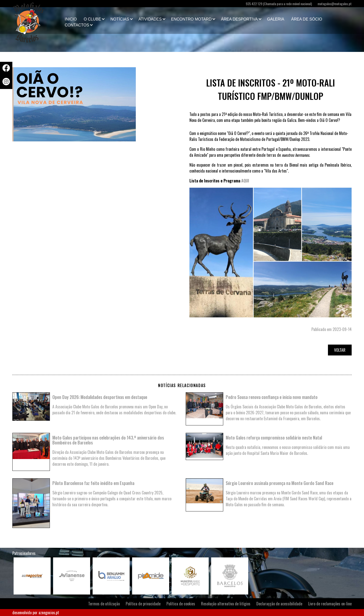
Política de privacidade (143, 604)
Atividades (150, 19)
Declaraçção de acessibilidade (279, 604)
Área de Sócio (307, 19)
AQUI (245, 181)
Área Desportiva (239, 19)
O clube (92, 19)
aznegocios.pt (49, 613)
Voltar (340, 350)
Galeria (276, 19)
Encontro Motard (191, 19)
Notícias (120, 19)
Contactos (77, 25)
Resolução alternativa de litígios (226, 604)
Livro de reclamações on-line (330, 604)
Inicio (71, 19)
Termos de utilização (104, 604)
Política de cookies (181, 604)
